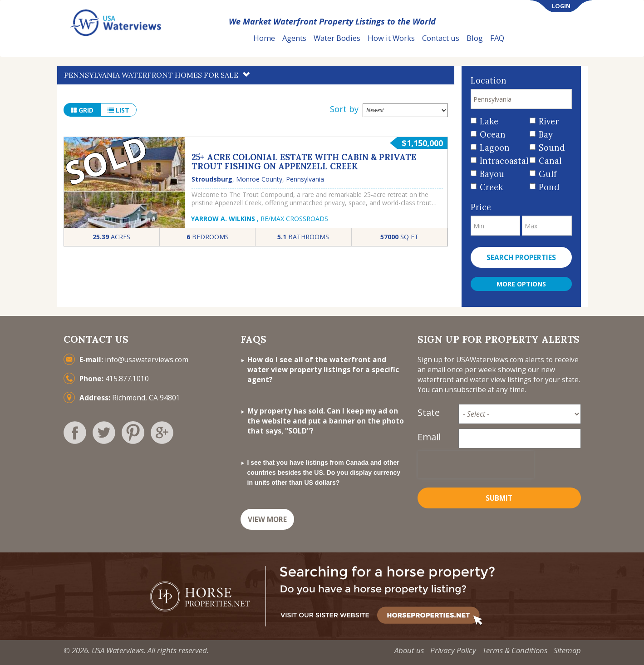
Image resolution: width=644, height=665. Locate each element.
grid (82, 110)
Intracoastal (501, 161)
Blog (475, 38)
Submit (499, 498)
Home (264, 38)
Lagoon (495, 148)
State (429, 412)
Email (429, 437)
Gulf (548, 174)
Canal (550, 161)
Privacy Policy (453, 650)
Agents (294, 38)
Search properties (521, 258)
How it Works (391, 38)
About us (409, 650)
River (549, 121)
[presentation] (476, 465)
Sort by (344, 109)
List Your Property (551, 38)
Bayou (492, 174)
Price (481, 207)
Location (489, 81)
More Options (521, 284)
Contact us (441, 38)
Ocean (493, 135)
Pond (549, 187)
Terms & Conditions (515, 650)
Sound (552, 148)
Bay (546, 135)
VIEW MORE (267, 520)
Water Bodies (337, 38)
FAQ (497, 38)
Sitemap (567, 650)
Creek (491, 187)
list (118, 110)
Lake (489, 121)
